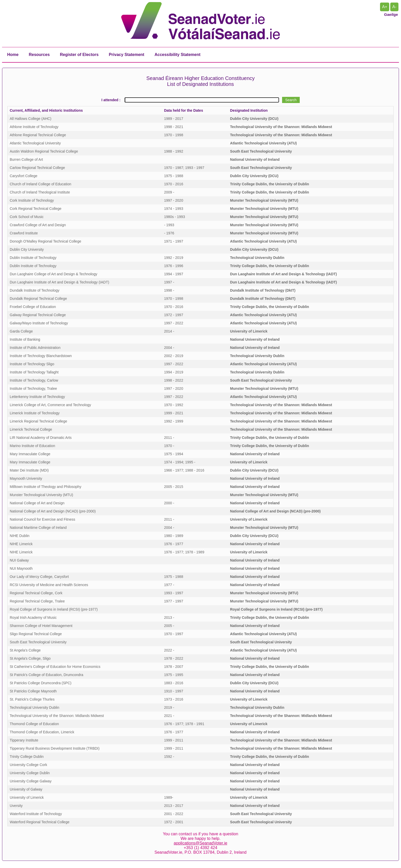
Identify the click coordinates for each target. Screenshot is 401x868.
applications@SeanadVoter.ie (200, 843)
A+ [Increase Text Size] (385, 7)
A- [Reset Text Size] (394, 7)
